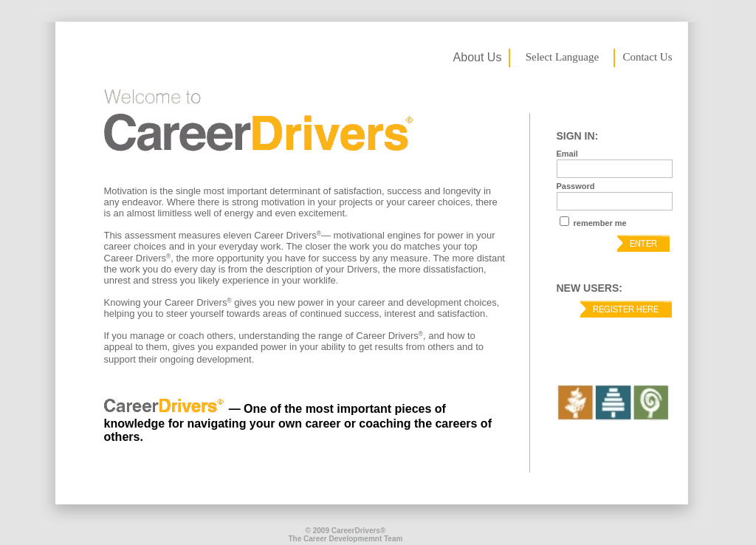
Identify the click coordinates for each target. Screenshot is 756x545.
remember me (599, 223)
